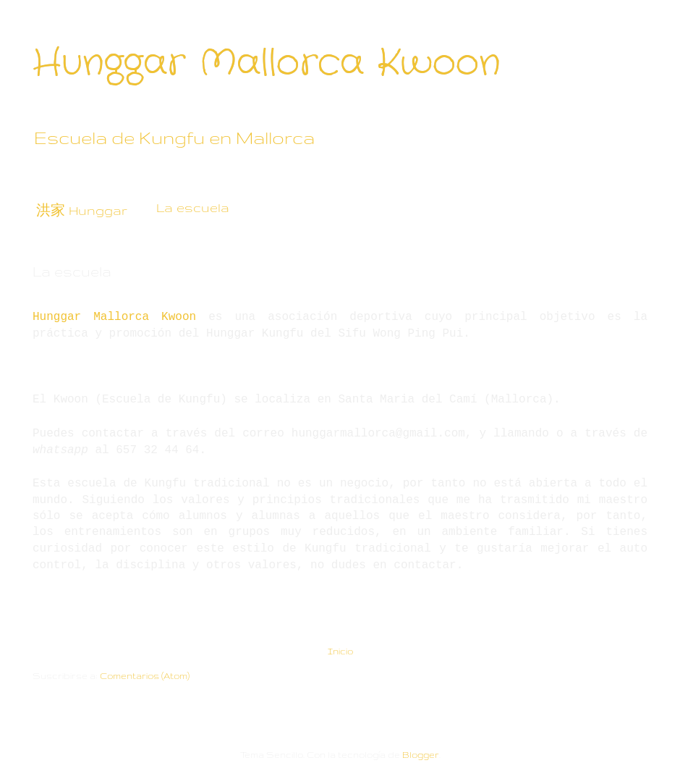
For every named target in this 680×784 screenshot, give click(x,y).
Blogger (421, 755)
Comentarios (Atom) (145, 676)
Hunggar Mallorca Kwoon (267, 64)
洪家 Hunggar (82, 210)
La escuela (193, 207)
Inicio (340, 651)
